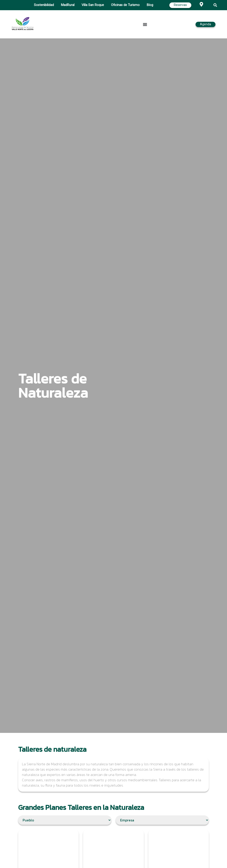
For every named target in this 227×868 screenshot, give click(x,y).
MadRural (68, 5)
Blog (150, 5)
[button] (215, 5)
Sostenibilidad (44, 5)
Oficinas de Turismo (125, 5)
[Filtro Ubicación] (65, 820)
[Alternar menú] (145, 24)
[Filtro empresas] (162, 820)
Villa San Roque (93, 5)
